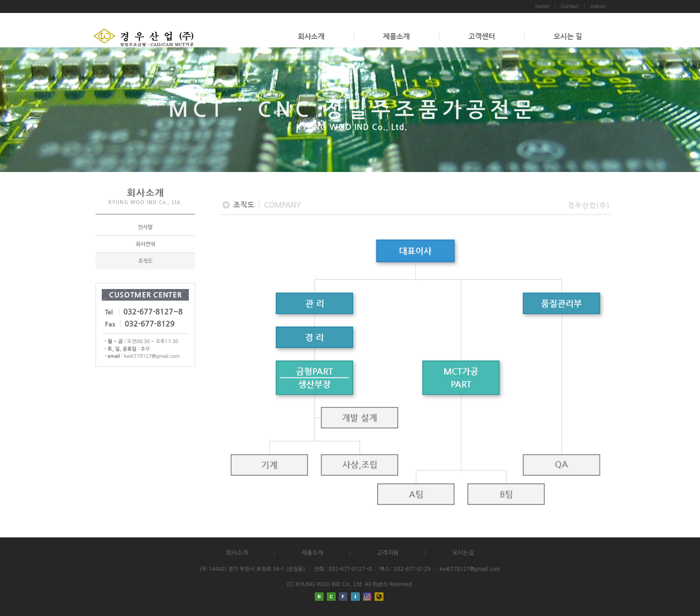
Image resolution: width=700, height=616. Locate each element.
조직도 (145, 261)
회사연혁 (146, 244)
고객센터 (482, 36)
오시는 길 (568, 36)
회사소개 (311, 36)
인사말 (145, 227)
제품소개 (396, 36)
